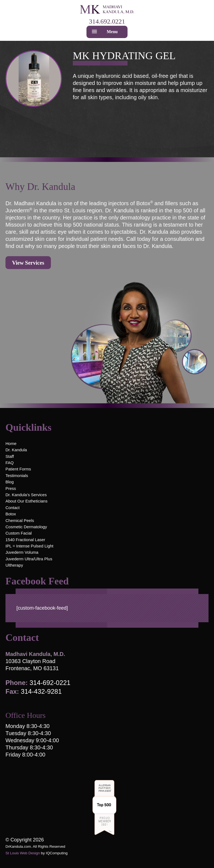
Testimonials (17, 476)
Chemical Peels (20, 520)
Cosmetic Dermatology (26, 527)
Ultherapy (14, 565)
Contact (13, 508)
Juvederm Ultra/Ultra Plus (29, 559)
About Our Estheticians (26, 501)
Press (11, 488)
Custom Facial (19, 533)
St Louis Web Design (23, 853)
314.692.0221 (107, 21)
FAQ (10, 463)
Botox (11, 514)
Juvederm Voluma (22, 552)
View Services (28, 263)
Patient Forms (18, 469)
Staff (10, 456)
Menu (112, 32)
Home (11, 443)
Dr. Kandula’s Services (26, 495)
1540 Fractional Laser (25, 540)
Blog (10, 482)
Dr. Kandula (16, 450)
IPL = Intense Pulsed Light (29, 546)
